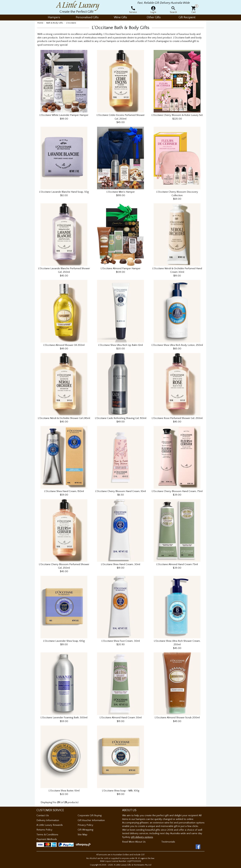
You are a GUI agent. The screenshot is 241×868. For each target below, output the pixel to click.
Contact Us (43, 815)
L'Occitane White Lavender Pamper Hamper (64, 115)
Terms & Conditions (47, 835)
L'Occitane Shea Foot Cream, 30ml (121, 641)
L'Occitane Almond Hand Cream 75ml (177, 564)
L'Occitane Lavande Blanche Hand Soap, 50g (64, 192)
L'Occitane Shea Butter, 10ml (64, 791)
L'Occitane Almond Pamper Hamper (120, 268)
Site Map (83, 835)
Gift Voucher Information (91, 820)
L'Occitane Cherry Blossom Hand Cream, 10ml (120, 491)
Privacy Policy (85, 825)
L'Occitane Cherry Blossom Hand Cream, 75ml (177, 491)
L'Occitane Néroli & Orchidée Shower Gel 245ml (64, 418)
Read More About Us (134, 842)
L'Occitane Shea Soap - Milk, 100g (121, 791)
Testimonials (168, 842)
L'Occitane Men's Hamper (121, 192)
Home (40, 23)
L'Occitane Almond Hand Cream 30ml (121, 718)
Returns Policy (44, 830)
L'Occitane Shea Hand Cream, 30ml (120, 564)
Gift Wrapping (85, 830)
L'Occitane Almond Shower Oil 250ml (64, 345)
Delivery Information (48, 820)
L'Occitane (71, 23)
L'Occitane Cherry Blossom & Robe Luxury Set (177, 115)
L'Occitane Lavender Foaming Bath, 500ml (64, 718)
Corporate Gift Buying (90, 815)
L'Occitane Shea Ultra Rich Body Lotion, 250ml (177, 345)
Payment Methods (47, 839)
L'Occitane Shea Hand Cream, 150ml (64, 491)
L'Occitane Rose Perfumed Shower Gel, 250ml (177, 418)
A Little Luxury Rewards (50, 825)
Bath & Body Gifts (55, 23)
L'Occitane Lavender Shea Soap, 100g (64, 641)
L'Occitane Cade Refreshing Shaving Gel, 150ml (121, 418)
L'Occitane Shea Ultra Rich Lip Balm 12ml (120, 345)
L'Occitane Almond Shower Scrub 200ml (177, 718)
